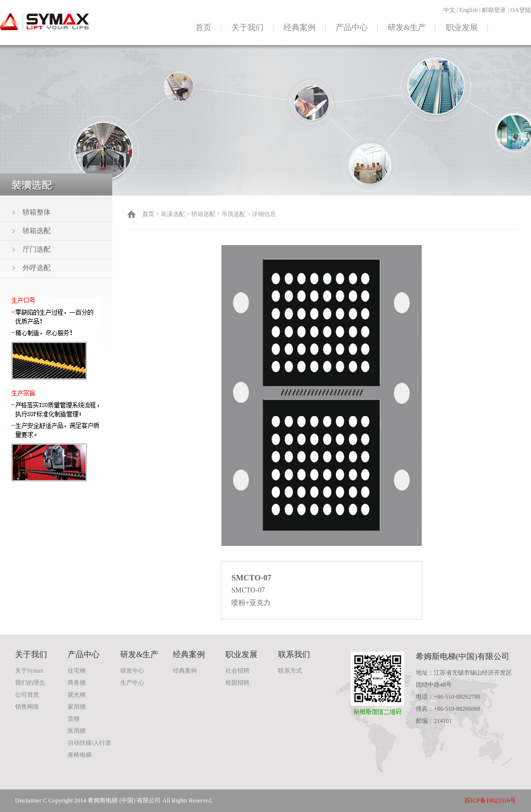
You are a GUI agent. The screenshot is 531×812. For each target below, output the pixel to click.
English (469, 10)
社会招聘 (237, 671)
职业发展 (462, 27)
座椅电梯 (80, 755)
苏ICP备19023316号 (490, 800)
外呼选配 (37, 268)
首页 (203, 27)
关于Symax (29, 671)
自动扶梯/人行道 (89, 743)
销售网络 (27, 707)
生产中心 (132, 683)
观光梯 (77, 695)
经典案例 (300, 27)
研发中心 (132, 671)
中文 (449, 10)
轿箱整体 (37, 212)
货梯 (74, 719)
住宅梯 (77, 671)
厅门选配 (37, 249)
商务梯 (77, 683)
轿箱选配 (37, 231)
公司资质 (27, 695)
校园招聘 (237, 683)
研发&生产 (407, 27)
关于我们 (247, 27)
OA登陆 (521, 10)
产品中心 (352, 27)
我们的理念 (30, 683)
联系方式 (290, 671)
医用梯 (77, 731)
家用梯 (77, 707)
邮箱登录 (494, 10)
